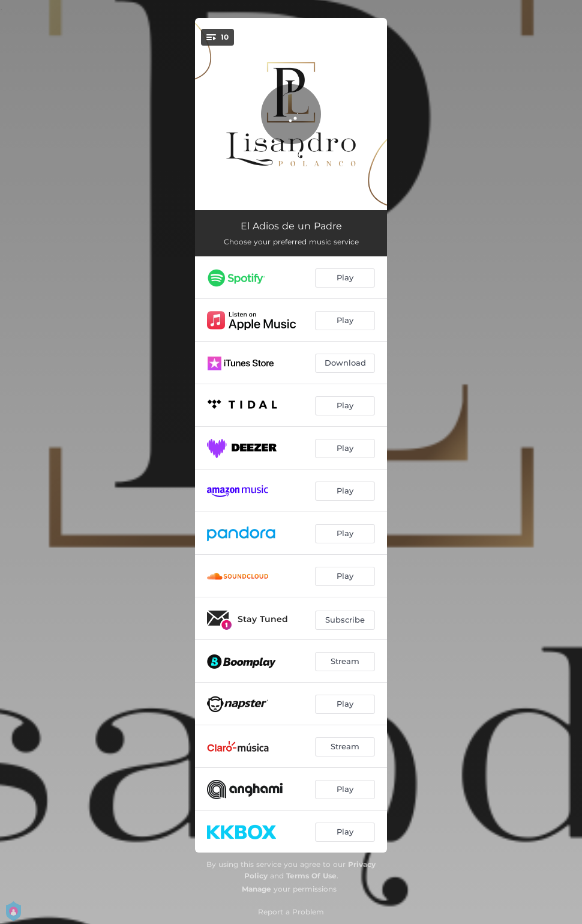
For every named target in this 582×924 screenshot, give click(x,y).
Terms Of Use (311, 876)
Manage (256, 889)
